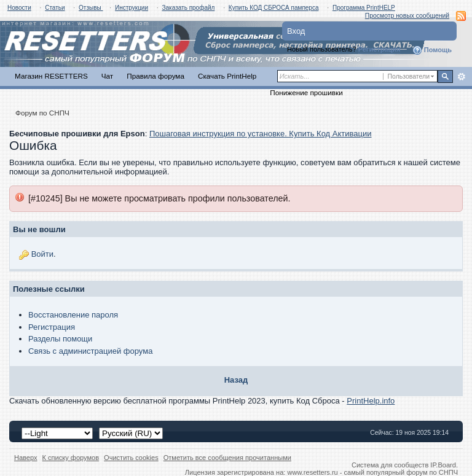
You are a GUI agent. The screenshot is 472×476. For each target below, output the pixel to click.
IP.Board (443, 465)
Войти (42, 254)
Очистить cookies (131, 458)
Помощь (432, 50)
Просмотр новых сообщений (407, 16)
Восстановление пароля (73, 315)
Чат (107, 76)
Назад (236, 380)
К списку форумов (71, 458)
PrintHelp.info (371, 401)
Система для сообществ (390, 465)
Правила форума (155, 76)
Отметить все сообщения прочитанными (227, 458)
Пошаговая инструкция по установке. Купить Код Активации (261, 134)
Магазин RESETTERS (51, 76)
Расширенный (461, 77)
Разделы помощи (60, 339)
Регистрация (380, 49)
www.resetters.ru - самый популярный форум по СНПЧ (372, 472)
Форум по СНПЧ (42, 113)
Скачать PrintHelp (227, 76)
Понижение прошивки (306, 92)
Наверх (26, 458)
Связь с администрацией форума (90, 351)
